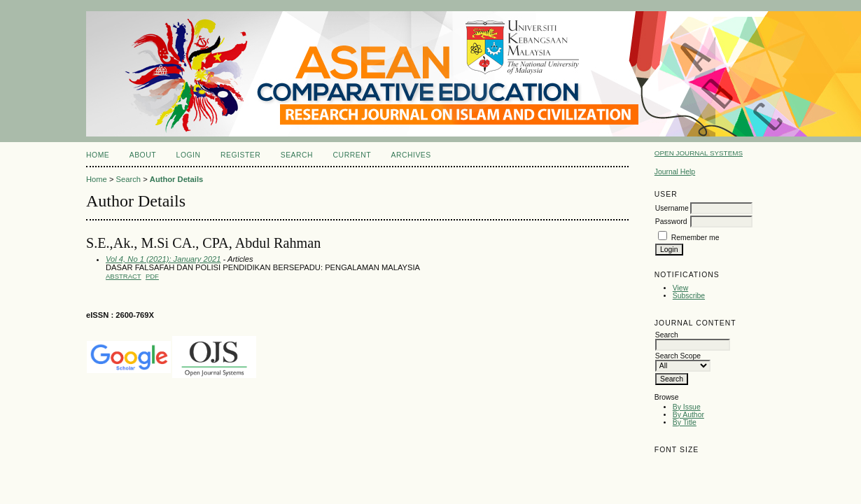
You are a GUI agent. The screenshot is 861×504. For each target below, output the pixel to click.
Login (189, 155)
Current (352, 155)
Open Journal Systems (699, 153)
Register (240, 155)
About (143, 155)
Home (98, 155)
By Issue (687, 407)
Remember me (695, 238)
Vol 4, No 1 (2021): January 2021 (163, 259)
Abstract (124, 276)
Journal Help (675, 172)
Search (297, 155)
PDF (152, 276)
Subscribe (689, 296)
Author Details (176, 179)
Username (672, 208)
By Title (685, 422)
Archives (411, 155)
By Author (688, 415)
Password (671, 222)
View (680, 288)
